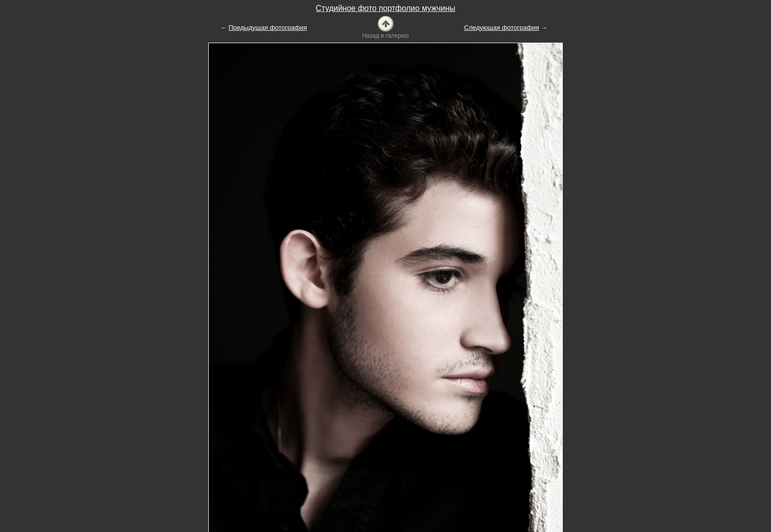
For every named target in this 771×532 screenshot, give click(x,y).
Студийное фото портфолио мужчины (385, 8)
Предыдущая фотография (268, 28)
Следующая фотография (502, 28)
